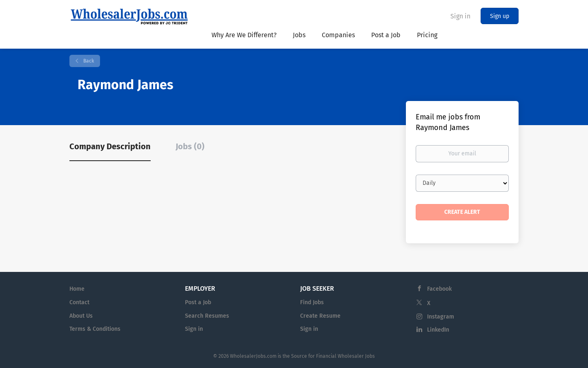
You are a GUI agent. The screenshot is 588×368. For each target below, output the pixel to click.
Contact (79, 302)
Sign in (460, 16)
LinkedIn (438, 330)
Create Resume (320, 316)
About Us (81, 316)
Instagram (441, 317)
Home (77, 289)
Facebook (439, 289)
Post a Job (198, 302)
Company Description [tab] (110, 146)
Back (88, 61)
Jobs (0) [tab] (190, 146)
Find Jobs (312, 302)
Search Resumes (207, 316)
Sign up (500, 16)
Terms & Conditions (95, 329)
